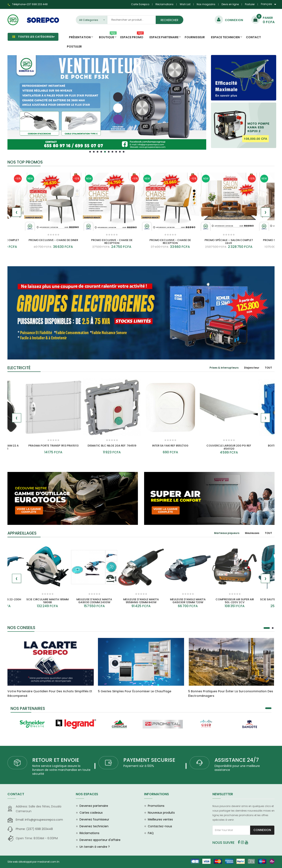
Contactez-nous (160, 826)
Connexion (262, 830)
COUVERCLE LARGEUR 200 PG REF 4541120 (229, 447)
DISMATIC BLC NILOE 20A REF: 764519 (112, 446)
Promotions (156, 806)
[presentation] (17, 212)
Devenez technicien (94, 826)
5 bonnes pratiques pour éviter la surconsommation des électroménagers (231, 694)
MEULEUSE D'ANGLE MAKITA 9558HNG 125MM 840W (141, 601)
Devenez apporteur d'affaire (100, 840)
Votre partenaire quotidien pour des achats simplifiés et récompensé (50, 694)
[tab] (224, 368)
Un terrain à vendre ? (95, 847)
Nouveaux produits (161, 813)
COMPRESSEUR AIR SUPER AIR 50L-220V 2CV (235, 601)
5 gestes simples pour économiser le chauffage (135, 691)
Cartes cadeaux (91, 813)
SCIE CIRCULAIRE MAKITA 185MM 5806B (47, 601)
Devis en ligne (230, 4)
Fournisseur (195, 37)
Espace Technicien (225, 37)
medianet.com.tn (48, 862)
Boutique (108, 36)
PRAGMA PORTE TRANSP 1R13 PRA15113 (53, 446)
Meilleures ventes (160, 819)
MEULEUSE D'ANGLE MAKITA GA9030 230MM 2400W (94, 601)
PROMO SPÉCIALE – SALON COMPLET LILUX (229, 242)
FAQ (151, 833)
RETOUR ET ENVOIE (56, 760)
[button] (90, 152)
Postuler (250, 4)
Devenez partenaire (94, 806)
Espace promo (132, 36)
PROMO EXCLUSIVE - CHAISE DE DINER (53, 240)
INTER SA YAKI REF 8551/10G (170, 446)
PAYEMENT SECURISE (149, 760)
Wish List (185, 4)
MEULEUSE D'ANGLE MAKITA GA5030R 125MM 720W (188, 601)
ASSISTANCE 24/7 (237, 760)
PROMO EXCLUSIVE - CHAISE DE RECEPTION (112, 242)
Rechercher (169, 20)
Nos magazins (206, 4)
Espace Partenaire (164, 37)
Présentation (80, 37)
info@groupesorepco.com (39, 820)
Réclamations (164, 4)
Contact (253, 37)
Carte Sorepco (140, 4)
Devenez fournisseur (94, 819)
